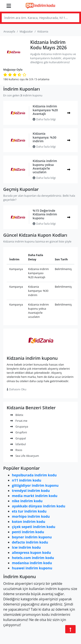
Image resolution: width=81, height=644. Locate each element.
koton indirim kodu (29, 522)
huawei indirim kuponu (32, 568)
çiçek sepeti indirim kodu (34, 527)
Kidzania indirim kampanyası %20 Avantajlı (45, 110)
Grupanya (19, 426)
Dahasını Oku (17, 389)
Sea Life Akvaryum (25, 456)
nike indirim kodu (27, 501)
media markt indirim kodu (35, 496)
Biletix (17, 415)
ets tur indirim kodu (29, 511)
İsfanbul (18, 444)
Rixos (16, 450)
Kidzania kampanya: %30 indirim (44, 137)
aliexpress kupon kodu (31, 553)
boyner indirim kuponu (32, 537)
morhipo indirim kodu (31, 516)
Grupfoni (19, 432)
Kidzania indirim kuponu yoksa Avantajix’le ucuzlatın (45, 166)
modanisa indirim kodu (32, 563)
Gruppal (18, 438)
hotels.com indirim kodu (33, 558)
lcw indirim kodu (26, 547)
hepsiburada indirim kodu (34, 475)
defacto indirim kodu (30, 542)
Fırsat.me (19, 421)
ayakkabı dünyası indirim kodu (39, 506)
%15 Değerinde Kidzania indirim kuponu (45, 214)
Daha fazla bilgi (44, 119)
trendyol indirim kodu (31, 491)
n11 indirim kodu (27, 480)
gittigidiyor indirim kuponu (35, 485)
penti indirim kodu (28, 532)
